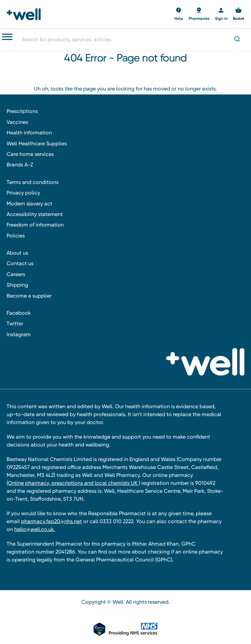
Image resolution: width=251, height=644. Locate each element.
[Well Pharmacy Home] (26, 14)
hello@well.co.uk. (35, 529)
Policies (16, 236)
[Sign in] (221, 14)
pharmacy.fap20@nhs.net (52, 521)
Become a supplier (29, 296)
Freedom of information (35, 225)
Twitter (15, 323)
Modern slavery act (29, 204)
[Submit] (237, 39)
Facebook (19, 313)
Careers (16, 274)
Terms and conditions (33, 182)
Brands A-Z (20, 165)
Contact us (20, 263)
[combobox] (133, 40)
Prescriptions (22, 111)
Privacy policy (23, 193)
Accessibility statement (35, 214)
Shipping (17, 285)
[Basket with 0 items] (179, 14)
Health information (29, 133)
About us (17, 253)
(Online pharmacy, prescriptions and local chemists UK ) (73, 483)
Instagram (19, 334)
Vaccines (17, 122)
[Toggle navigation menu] (7, 37)
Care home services (30, 154)
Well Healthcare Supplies (37, 143)
